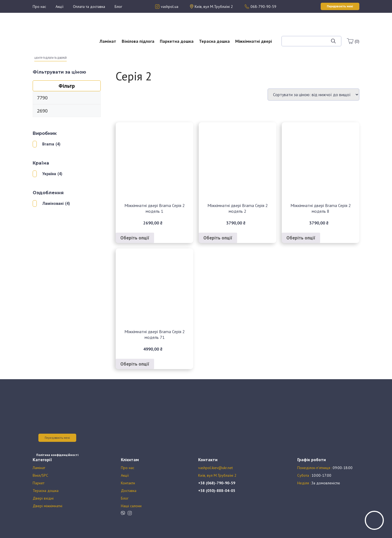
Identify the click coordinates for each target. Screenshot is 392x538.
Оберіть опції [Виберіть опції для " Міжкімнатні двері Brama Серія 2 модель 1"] (135, 238)
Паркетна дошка (177, 41)
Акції (59, 7)
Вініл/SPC (40, 475)
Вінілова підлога (138, 41)
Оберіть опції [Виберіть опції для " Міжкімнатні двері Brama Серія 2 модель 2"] (218, 238)
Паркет (39, 483)
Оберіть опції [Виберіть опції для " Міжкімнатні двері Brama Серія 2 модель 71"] (135, 364)
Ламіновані (53, 203)
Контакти (128, 483)
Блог (118, 7)
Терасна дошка (214, 41)
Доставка (129, 491)
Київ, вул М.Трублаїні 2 (217, 475)
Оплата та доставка (89, 7)
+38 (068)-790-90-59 (217, 483)
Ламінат (108, 41)
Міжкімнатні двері (254, 41)
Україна (49, 174)
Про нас (39, 7)
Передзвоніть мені (57, 438)
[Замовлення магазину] (313, 95)
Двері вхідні (43, 498)
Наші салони (131, 506)
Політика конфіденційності (57, 455)
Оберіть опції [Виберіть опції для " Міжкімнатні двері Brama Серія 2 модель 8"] (301, 238)
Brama (48, 144)
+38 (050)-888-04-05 (217, 491)
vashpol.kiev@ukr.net (215, 468)
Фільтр (67, 86)
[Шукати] (333, 41)
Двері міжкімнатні (48, 506)
